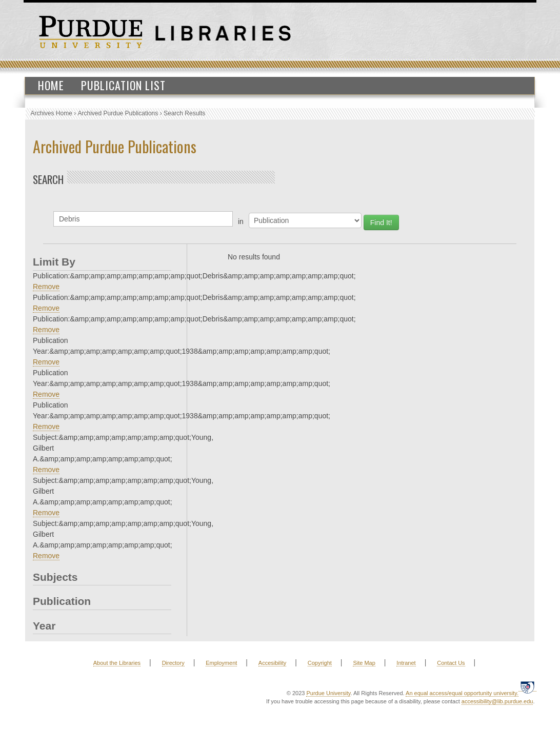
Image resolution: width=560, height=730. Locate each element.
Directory (173, 663)
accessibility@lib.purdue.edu (497, 701)
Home (51, 85)
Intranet (406, 663)
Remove (46, 287)
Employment (221, 663)
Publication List (123, 85)
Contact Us (451, 663)
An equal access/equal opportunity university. (462, 693)
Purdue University (328, 693)
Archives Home (52, 113)
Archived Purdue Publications (118, 113)
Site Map (364, 663)
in (241, 221)
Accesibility (272, 663)
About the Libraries (117, 663)
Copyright (320, 663)
